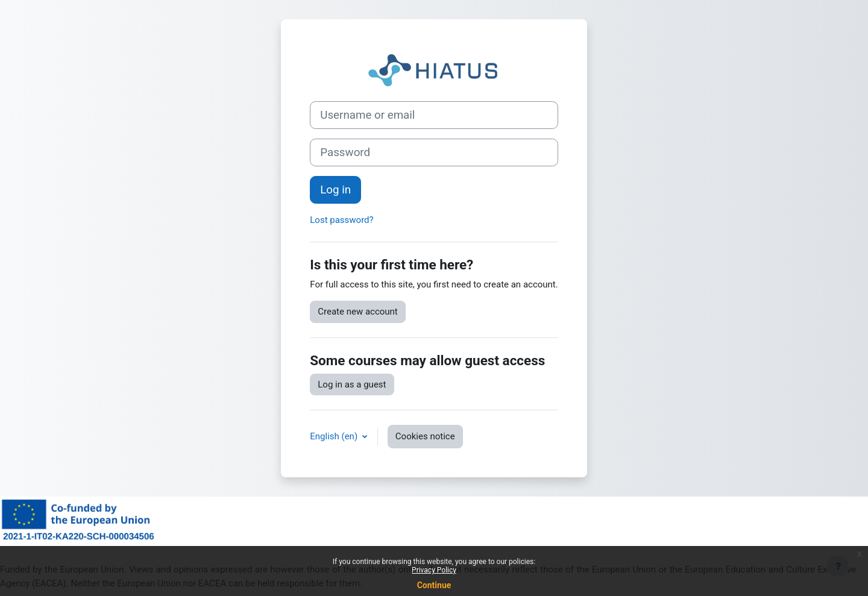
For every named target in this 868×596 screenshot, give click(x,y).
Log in (335, 190)
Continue (434, 585)
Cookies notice (425, 436)
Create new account (358, 312)
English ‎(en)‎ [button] (335, 436)
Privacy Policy (434, 570)
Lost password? (341, 220)
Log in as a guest (352, 384)
